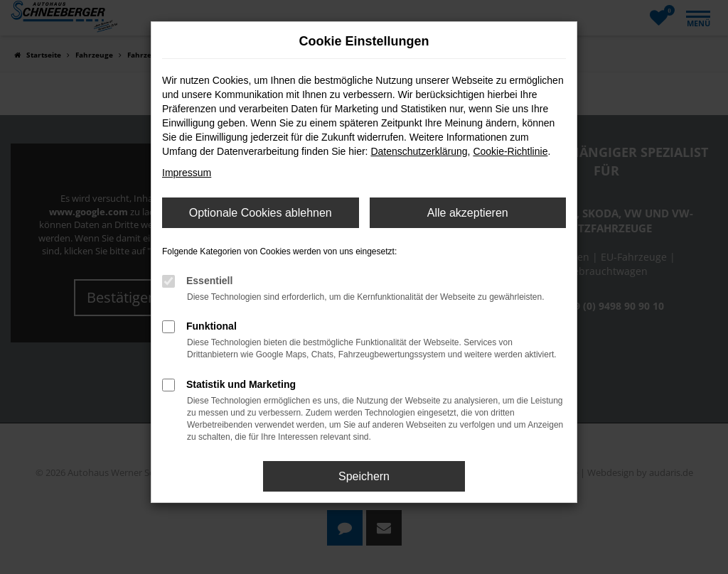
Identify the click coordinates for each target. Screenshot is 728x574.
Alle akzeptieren (468, 213)
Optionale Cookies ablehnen (261, 213)
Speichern (364, 476)
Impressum (187, 173)
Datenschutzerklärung (419, 151)
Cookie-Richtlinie (510, 151)
